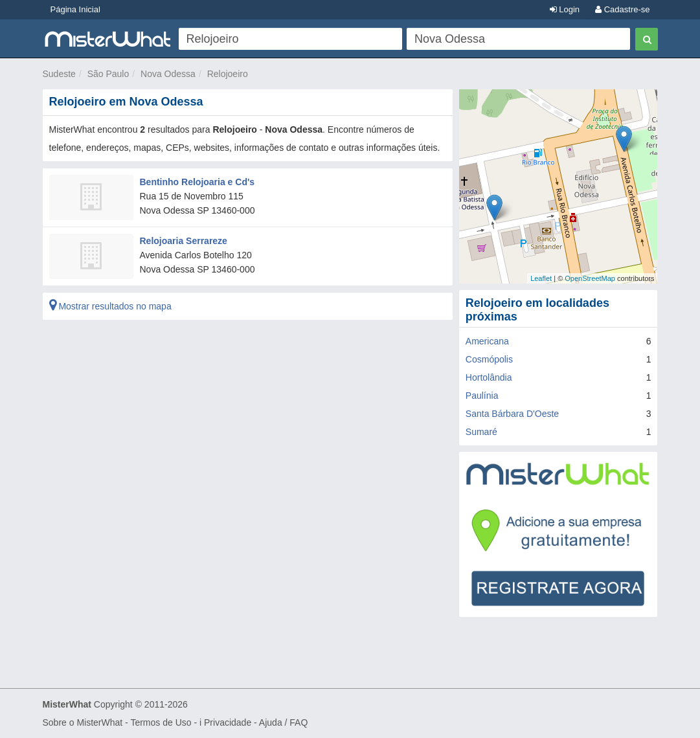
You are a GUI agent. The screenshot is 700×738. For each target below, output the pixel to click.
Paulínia (482, 396)
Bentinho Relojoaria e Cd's (198, 182)
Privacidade (228, 722)
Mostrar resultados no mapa (110, 306)
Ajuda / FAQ (283, 722)
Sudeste (59, 74)
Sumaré (481, 432)
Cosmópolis (489, 359)
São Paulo (108, 74)
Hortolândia (489, 377)
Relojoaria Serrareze (184, 241)
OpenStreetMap (590, 278)
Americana (487, 341)
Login (565, 9)
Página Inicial (75, 9)
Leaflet (541, 278)
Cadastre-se (622, 9)
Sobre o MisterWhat (83, 722)
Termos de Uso (161, 722)
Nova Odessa (168, 74)
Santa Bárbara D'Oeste (512, 414)
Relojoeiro (228, 74)
